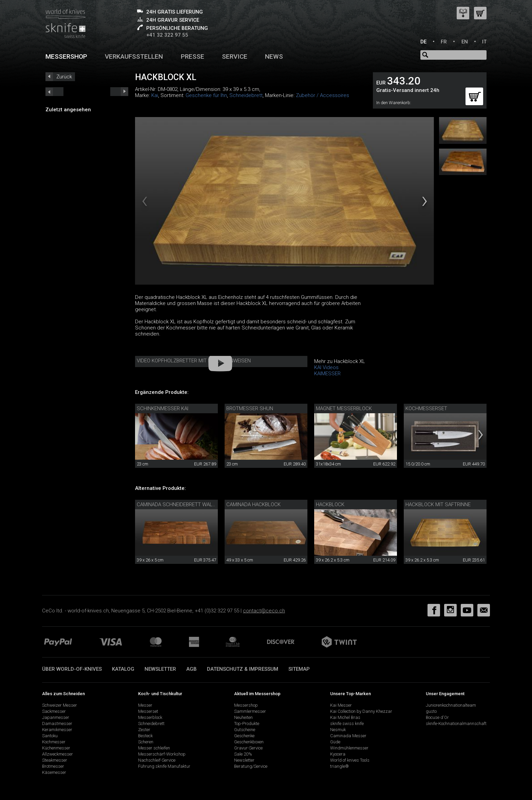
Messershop (66, 56)
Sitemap (299, 669)
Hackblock (330, 504)
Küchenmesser (56, 748)
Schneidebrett (246, 95)
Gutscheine (245, 730)
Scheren (146, 742)
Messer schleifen (154, 748)
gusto (431, 711)
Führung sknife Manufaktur (164, 766)
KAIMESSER (327, 374)
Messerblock (150, 717)
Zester (144, 730)
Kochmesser (54, 742)
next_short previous (54, 92)
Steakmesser (55, 760)
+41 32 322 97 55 (167, 35)
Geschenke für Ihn (206, 95)
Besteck (145, 736)
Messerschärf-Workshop (162, 754)
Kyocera (338, 754)
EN (465, 42)
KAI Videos (326, 367)
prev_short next (119, 92)
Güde (335, 742)
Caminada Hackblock (253, 504)
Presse (193, 56)
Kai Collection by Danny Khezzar (361, 711)
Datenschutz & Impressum (243, 669)
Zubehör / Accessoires (322, 95)
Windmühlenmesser (349, 748)
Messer (145, 705)
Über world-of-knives (72, 669)
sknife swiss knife (347, 723)
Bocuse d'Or (437, 717)
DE (423, 42)
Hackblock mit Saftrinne (438, 504)
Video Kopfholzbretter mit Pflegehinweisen (194, 361)
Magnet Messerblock (344, 408)
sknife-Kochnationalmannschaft (456, 723)
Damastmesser (57, 723)
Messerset (148, 711)
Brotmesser (53, 766)
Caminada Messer (348, 736)
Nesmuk (338, 730)
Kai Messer (341, 705)
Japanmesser (56, 717)
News (274, 56)
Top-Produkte (247, 723)
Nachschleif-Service (157, 760)
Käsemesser (54, 772)
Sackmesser (54, 711)
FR (444, 42)
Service (235, 56)
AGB (192, 669)
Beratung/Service (251, 766)
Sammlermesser (250, 711)
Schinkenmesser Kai (163, 408)
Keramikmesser (57, 730)
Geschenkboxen (249, 742)
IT (484, 42)
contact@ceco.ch (264, 611)
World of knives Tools (350, 760)
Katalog (123, 669)
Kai (155, 95)
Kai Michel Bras (345, 717)
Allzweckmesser (58, 754)
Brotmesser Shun (250, 408)
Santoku (50, 736)
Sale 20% (243, 754)
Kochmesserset (426, 408)
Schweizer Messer (60, 705)
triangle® (339, 766)
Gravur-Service (248, 748)
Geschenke (244, 736)
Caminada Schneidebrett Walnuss (181, 504)
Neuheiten (243, 717)
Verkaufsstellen (134, 56)
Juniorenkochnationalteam (451, 705)
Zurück (64, 77)
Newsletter (160, 669)
